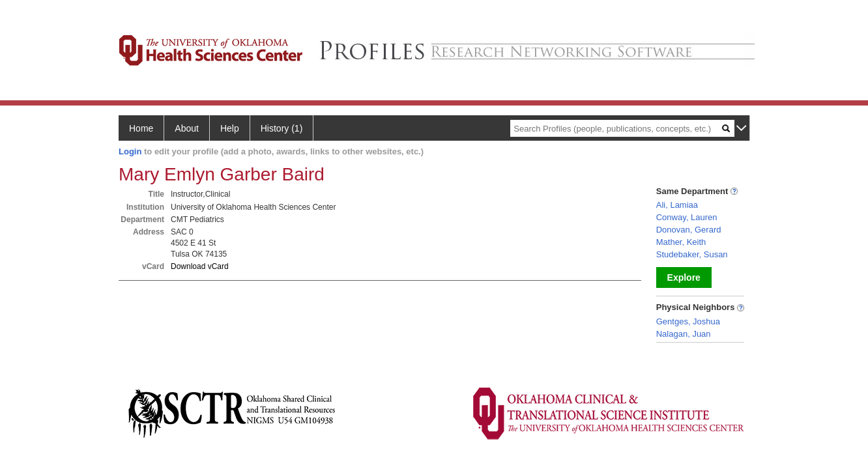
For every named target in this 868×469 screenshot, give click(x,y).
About (187, 128)
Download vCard (200, 266)
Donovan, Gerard (689, 230)
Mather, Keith (681, 242)
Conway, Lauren (687, 217)
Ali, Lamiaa (677, 205)
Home (141, 128)
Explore (684, 277)
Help (230, 128)
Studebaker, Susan (692, 254)
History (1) (282, 128)
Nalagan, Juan (684, 334)
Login (130, 151)
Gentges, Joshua (688, 321)
